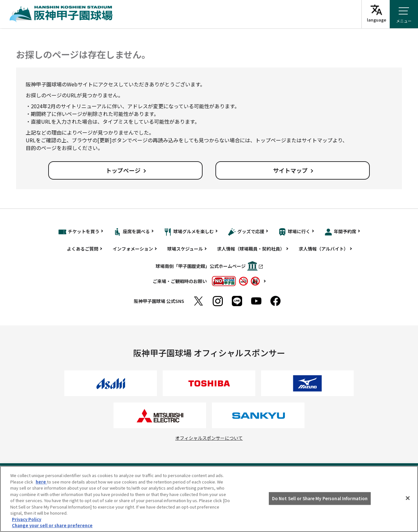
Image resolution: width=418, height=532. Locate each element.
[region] (209, 499)
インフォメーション (133, 249)
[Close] (408, 498)
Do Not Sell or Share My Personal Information (320, 498)
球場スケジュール (185, 249)
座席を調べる (132, 232)
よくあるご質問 (83, 249)
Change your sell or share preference (52, 525)
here (41, 482)
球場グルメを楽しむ (189, 232)
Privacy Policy (27, 519)
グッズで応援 (246, 232)
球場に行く (294, 232)
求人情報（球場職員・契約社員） (251, 249)
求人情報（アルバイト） (323, 249)
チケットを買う (79, 232)
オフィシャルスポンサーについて (209, 438)
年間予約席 (340, 232)
